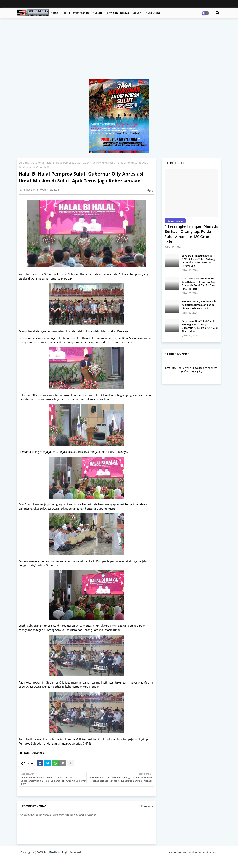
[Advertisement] (119, 50)
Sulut (136, 13)
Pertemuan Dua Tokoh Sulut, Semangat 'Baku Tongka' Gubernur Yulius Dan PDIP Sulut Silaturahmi (200, 326)
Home (54, 13)
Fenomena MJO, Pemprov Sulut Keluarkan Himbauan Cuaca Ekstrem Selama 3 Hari (200, 305)
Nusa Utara (153, 13)
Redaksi (182, 852)
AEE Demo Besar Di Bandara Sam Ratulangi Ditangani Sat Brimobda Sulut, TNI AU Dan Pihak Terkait (198, 284)
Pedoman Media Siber (203, 852)
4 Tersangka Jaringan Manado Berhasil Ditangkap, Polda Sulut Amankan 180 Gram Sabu (191, 234)
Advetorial (38, 163)
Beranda (24, 163)
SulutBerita (50, 852)
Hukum (97, 13)
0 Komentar (146, 806)
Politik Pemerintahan (75, 13)
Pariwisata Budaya (117, 13)
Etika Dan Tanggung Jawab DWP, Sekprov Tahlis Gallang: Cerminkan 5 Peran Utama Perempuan (199, 261)
